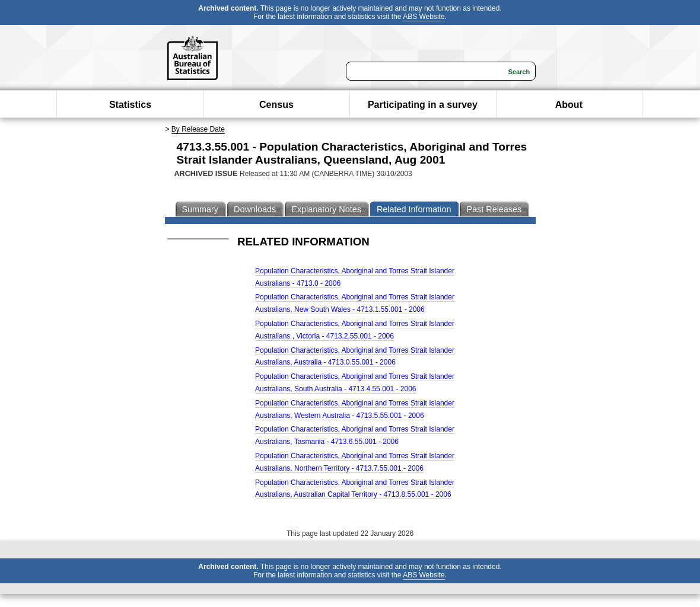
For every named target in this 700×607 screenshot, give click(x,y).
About (569, 105)
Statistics (130, 105)
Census (276, 105)
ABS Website (424, 17)
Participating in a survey (423, 105)
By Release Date (198, 129)
